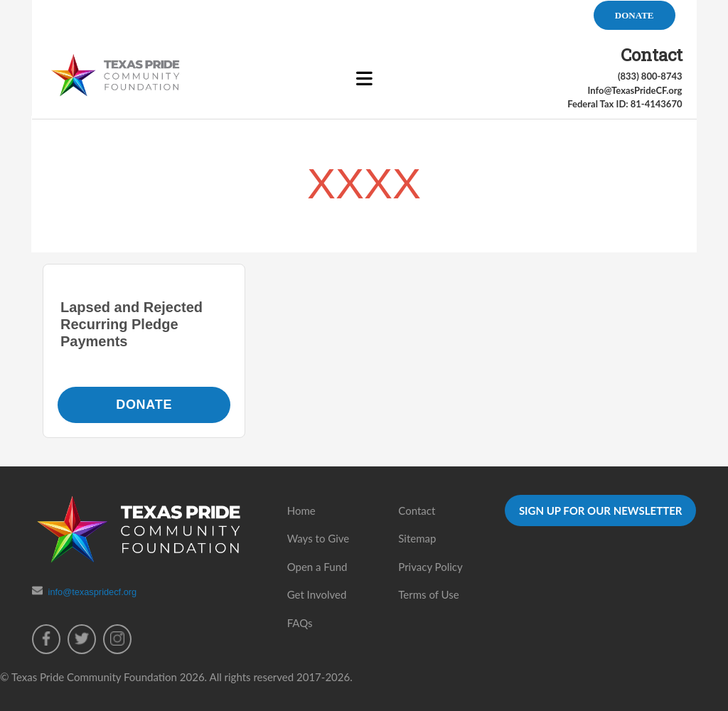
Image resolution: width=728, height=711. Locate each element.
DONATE (635, 15)
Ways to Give (318, 538)
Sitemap (417, 538)
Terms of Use (428, 594)
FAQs (300, 623)
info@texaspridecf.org (93, 592)
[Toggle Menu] (364, 80)
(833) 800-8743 (650, 76)
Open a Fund (317, 567)
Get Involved (317, 594)
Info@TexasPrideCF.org (635, 90)
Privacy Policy (430, 567)
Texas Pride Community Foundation (94, 677)
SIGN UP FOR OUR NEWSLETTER (601, 510)
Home (301, 510)
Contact (417, 510)
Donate (144, 405)
